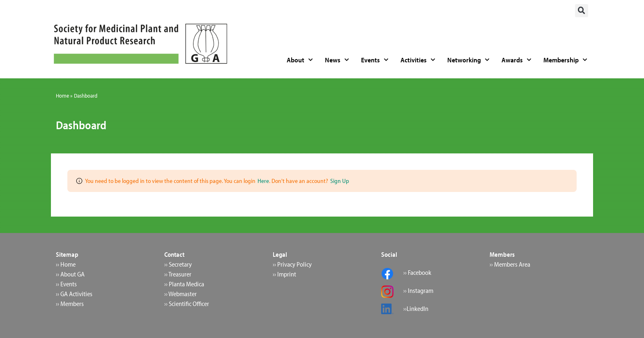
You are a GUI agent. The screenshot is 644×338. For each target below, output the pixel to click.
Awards (516, 60)
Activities (418, 60)
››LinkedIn (416, 308)
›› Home (66, 264)
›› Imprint (284, 274)
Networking (468, 60)
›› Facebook (417, 272)
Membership (565, 60)
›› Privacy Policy (292, 264)
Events (375, 60)
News (337, 60)
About (300, 60)
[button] (582, 11)
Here (263, 181)
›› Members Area (510, 264)
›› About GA (70, 274)
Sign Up (340, 181)
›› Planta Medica (184, 284)
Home (62, 96)
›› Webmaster (181, 294)
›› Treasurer (178, 274)
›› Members (70, 304)
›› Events (66, 284)
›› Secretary (178, 264)
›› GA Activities (74, 294)
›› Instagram (418, 290)
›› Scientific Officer (187, 304)
